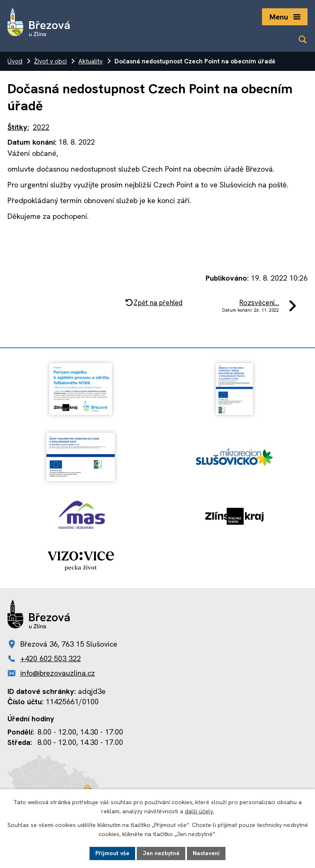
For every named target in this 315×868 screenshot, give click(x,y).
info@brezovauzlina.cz (58, 673)
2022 (41, 127)
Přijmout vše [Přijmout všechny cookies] (112, 853)
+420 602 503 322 (51, 658)
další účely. (200, 812)
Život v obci (50, 61)
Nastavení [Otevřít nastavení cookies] (206, 853)
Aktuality (91, 61)
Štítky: (18, 127)
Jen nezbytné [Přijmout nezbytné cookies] (161, 853)
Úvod (15, 61)
